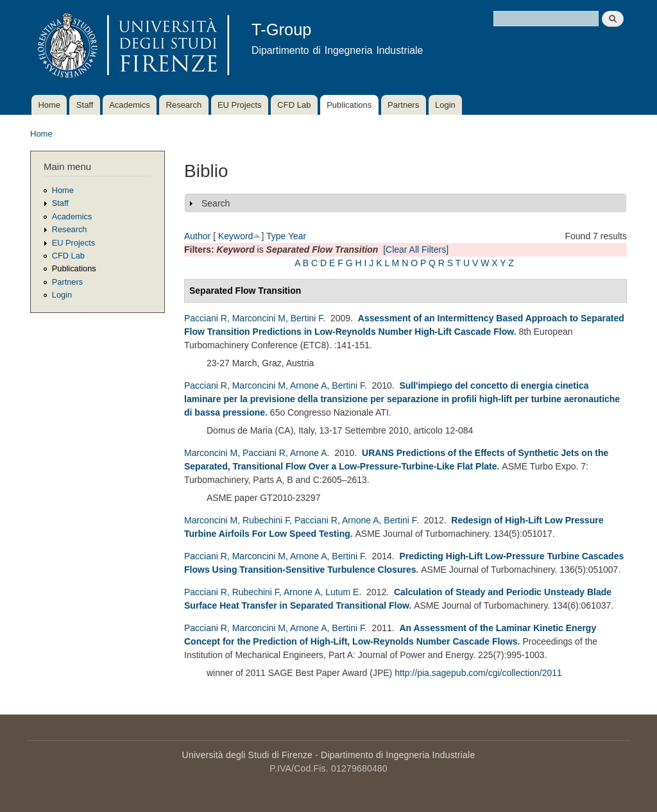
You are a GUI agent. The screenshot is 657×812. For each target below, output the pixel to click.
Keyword (235, 236)
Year (297, 236)
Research (184, 105)
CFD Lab (294, 105)
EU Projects (240, 105)
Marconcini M (259, 318)
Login (445, 105)
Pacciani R (206, 318)
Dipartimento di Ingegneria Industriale (398, 755)
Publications (349, 105)
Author (197, 236)
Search (216, 203)
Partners (403, 105)
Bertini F (307, 318)
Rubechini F (266, 520)
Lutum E (342, 592)
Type (276, 236)
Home (49, 105)
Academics (130, 105)
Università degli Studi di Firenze (247, 755)
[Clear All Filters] (416, 250)
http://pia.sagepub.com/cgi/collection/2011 (478, 673)
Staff (85, 105)
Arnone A (309, 385)
